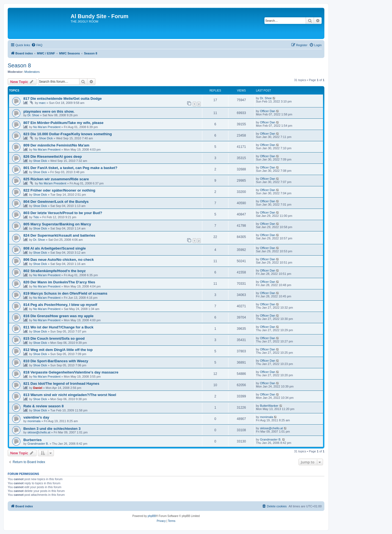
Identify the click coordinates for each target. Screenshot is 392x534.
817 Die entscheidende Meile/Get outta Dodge (63, 99)
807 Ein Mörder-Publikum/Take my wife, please (63, 123)
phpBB (152, 516)
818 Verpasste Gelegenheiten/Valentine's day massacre (71, 372)
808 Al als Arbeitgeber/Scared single (55, 248)
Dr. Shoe (266, 98)
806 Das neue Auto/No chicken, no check (59, 260)
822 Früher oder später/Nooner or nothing (59, 190)
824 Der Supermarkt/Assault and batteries (59, 235)
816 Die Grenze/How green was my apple (58, 316)
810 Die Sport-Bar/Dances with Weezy (56, 361)
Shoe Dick (46, 138)
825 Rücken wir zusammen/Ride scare (56, 179)
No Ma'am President (47, 127)
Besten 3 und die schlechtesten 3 (52, 429)
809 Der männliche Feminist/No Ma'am (56, 145)
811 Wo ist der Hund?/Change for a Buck (58, 327)
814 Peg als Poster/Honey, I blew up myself (60, 305)
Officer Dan (268, 111)
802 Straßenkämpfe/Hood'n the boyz (55, 271)
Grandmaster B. (38, 444)
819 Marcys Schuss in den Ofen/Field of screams (65, 293)
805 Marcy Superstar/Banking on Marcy (57, 224)
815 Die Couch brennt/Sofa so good (54, 338)
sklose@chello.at (39, 432)
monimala (34, 421)
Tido (36, 217)
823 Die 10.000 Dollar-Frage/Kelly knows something (68, 134)
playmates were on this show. (49, 111)
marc (42, 103)
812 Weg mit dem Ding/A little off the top (58, 350)
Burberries (33, 440)
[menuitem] (37, 45)
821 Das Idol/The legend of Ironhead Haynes (61, 384)
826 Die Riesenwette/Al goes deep (53, 157)
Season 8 (19, 65)
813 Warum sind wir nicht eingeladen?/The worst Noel (70, 395)
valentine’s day (36, 417)
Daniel (38, 388)
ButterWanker (269, 406)
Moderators (32, 72)
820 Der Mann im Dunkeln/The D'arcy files (59, 282)
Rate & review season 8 (44, 406)
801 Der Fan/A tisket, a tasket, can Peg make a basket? (70, 168)
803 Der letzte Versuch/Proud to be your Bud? (63, 213)
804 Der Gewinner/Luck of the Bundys (56, 202)
